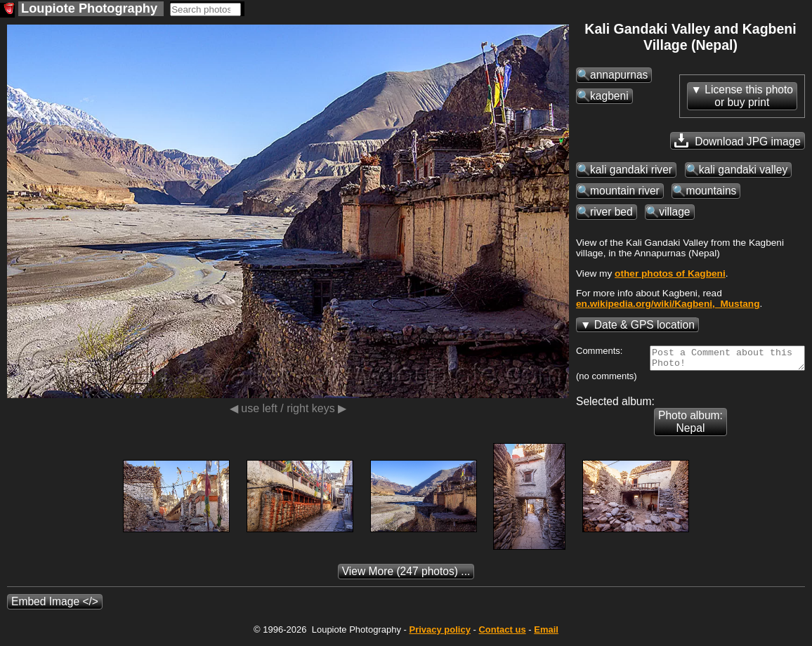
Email (546, 634)
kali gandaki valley (744, 170)
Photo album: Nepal (690, 426)
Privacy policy (439, 634)
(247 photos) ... (406, 575)
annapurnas (619, 75)
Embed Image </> (55, 606)
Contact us (502, 634)
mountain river (625, 191)
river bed (611, 212)
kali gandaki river (631, 170)
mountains (711, 191)
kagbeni (609, 96)
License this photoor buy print (749, 96)
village (674, 212)
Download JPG (738, 140)
